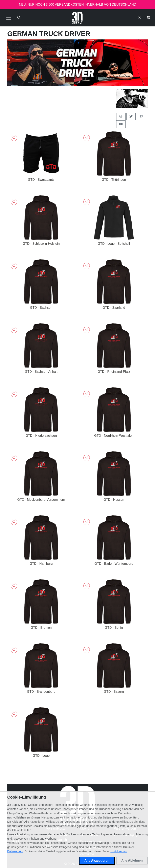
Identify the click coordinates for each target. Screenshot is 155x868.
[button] (148, 18)
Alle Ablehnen (132, 860)
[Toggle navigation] (9, 18)
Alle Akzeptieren (97, 861)
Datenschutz (15, 851)
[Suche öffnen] (19, 18)
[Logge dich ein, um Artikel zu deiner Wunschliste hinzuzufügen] (14, 138)
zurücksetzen (119, 851)
